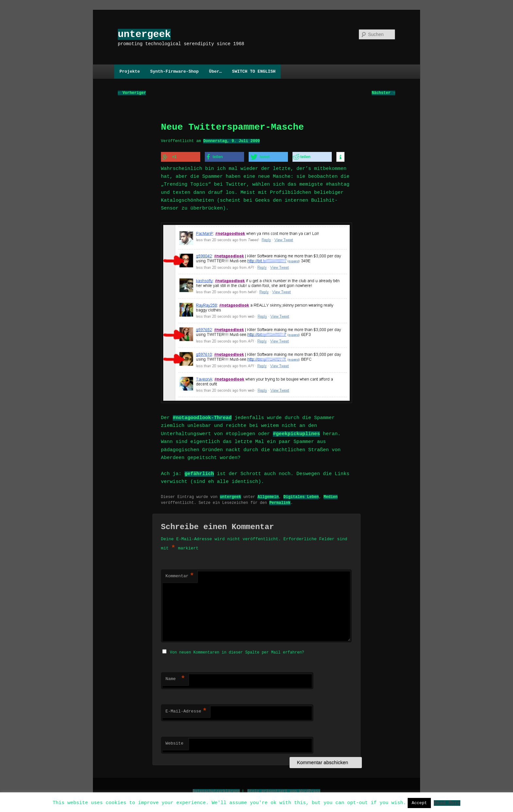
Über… (215, 71)
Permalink (280, 501)
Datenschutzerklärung (216, 789)
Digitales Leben (301, 495)
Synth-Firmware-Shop (174, 71)
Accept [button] (419, 803)
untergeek (144, 34)
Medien (331, 495)
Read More (447, 803)
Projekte (130, 71)
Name (175, 677)
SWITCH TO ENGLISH (254, 71)
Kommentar (180, 575)
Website (175, 742)
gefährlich (199, 472)
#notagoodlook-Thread (202, 416)
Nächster (383, 93)
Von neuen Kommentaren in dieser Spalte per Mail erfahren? (237, 650)
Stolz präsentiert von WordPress (284, 789)
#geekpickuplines (296, 433)
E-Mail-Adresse (186, 710)
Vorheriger (132, 93)
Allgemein (268, 495)
